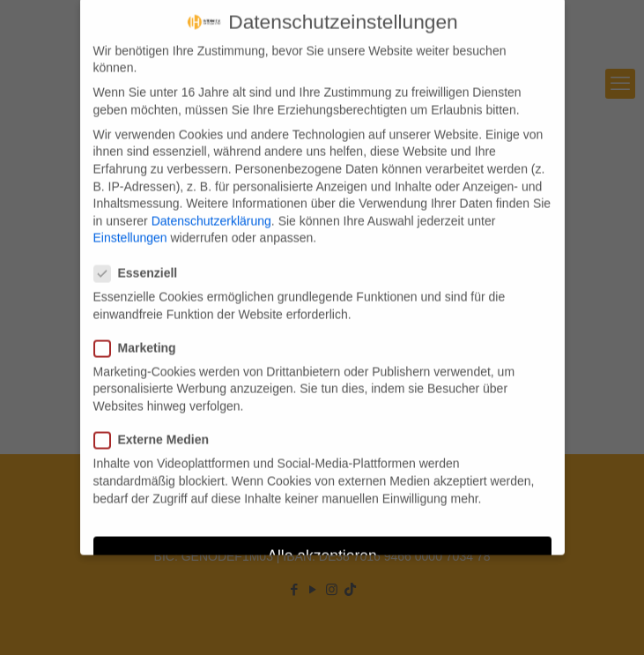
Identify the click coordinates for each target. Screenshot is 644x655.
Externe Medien (159, 431)
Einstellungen (130, 229)
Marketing (142, 339)
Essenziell (143, 264)
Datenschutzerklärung (211, 212)
